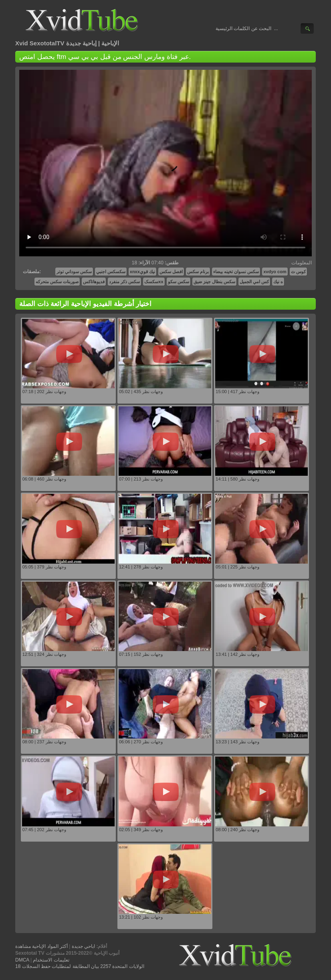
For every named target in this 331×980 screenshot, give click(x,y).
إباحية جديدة (81, 43)
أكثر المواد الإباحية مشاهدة (41, 946)
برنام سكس (198, 272)
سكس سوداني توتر (74, 272)
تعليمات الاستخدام (51, 960)
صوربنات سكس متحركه (57, 282)
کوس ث (298, 272)
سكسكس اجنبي (111, 272)
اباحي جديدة (83, 946)
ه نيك (278, 282)
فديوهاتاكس (94, 282)
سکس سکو (179, 282)
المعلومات (302, 263)
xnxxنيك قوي (142, 272)
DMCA (22, 960)
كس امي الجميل (254, 282)
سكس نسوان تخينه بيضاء (236, 272)
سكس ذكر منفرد (124, 282)
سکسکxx (154, 282)
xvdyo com (275, 272)
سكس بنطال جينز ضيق (214, 282)
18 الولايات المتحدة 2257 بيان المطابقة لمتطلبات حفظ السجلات (80, 966)
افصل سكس (171, 272)
